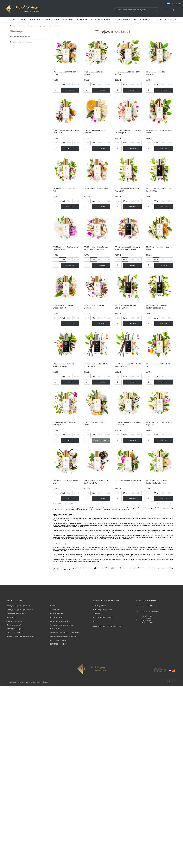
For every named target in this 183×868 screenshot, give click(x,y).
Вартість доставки (99, 606)
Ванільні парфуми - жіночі (20, 37)
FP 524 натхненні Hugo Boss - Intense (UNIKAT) (64, 423)
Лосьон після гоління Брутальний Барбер (65, 633)
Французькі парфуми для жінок (18, 606)
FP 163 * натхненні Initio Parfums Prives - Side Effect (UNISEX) (128, 248)
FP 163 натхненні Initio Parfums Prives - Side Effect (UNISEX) (96, 248)
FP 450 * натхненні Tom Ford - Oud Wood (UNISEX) (128, 365)
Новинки (53, 606)
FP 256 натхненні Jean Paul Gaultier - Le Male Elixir (157, 307)
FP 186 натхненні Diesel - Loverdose (94, 307)
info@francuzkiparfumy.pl (150, 611)
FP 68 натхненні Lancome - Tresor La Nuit (159, 131)
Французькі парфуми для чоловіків (20, 610)
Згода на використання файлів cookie (107, 626)
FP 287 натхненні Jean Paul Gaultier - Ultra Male (63, 365)
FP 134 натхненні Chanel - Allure (96, 189)
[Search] (137, 10)
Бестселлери (54, 610)
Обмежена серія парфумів (17, 613)
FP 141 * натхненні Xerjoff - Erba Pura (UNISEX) (159, 190)
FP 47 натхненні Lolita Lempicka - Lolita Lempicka (128, 131)
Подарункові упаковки (58, 640)
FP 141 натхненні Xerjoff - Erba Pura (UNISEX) (127, 190)
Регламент (97, 613)
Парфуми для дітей (14, 625)
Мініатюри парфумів (14, 621)
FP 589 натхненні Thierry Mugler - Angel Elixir (159, 423)
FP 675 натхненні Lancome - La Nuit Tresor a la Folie (96, 482)
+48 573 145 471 (147, 606)
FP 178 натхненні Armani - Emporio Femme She (63, 307)
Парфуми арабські (56, 613)
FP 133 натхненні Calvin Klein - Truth (65, 190)
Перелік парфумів (56, 617)
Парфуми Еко (12, 617)
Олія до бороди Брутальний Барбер (63, 636)
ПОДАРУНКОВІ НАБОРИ (59, 644)
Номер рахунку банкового (102, 610)
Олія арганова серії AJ (15, 629)
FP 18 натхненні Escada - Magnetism (156, 73)
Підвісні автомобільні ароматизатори (21, 636)
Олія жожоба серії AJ (15, 633)
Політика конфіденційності (103, 617)
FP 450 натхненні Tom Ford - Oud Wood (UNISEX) (96, 365)
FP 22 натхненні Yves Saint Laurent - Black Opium (66, 131)
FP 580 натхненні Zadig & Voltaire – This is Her (128, 423)
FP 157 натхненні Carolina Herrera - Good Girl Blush (65, 248)
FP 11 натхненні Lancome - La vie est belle (128, 73)
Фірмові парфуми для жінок (60, 621)
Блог (94, 621)
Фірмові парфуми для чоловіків (61, 625)
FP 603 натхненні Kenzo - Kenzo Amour (65, 482)
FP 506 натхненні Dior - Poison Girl (158, 365)
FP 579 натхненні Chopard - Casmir (94, 423)
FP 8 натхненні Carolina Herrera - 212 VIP (65, 73)
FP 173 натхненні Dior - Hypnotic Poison (159, 248)
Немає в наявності (101, 440)
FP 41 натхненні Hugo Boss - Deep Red (95, 131)
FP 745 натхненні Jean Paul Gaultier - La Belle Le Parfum (157, 482)
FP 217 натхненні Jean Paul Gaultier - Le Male (125, 307)
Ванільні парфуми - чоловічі (21, 42)
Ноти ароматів (55, 629)
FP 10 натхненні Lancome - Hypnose (94, 73)
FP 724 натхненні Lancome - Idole (128, 480)
